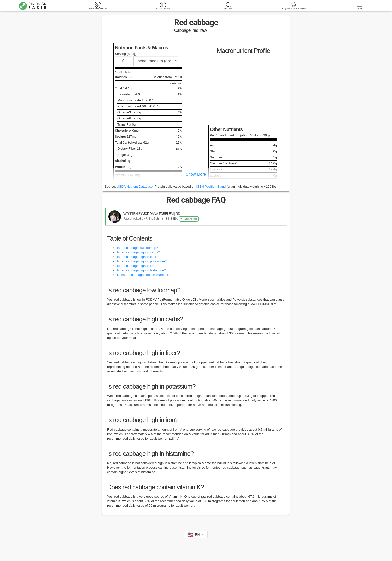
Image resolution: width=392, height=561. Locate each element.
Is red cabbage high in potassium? (142, 261)
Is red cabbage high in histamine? (141, 270)
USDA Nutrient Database (135, 187)
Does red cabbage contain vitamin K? (144, 275)
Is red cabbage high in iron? (137, 266)
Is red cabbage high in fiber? (138, 257)
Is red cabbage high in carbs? (139, 252)
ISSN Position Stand (211, 187)
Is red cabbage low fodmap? (138, 248)
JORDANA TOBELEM (158, 214)
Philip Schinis (155, 219)
